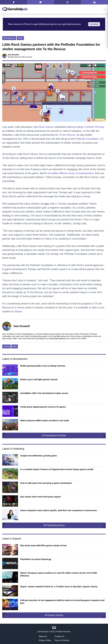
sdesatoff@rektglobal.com (59, 339)
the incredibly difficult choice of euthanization (69, 173)
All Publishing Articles (54, 525)
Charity (6, 346)
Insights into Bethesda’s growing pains (39, 456)
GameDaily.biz (43, 632)
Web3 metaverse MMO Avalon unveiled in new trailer (45, 421)
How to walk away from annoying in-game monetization (46, 483)
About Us (43, 636)
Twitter (84, 339)
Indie (15, 346)
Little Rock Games (43, 127)
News (20, 38)
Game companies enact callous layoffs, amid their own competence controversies (59, 510)
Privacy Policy (45, 640)
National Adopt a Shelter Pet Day (85, 127)
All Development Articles (54, 435)
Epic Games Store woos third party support (41, 497)
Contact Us (59, 636)
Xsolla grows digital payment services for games (43, 407)
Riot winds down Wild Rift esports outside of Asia (43, 546)
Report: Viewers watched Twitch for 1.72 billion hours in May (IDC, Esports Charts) (59, 587)
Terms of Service (62, 640)
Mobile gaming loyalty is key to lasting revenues (43, 366)
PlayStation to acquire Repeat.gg (36, 559)
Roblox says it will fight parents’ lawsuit (39, 379)
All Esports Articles (54, 615)
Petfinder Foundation (87, 139)
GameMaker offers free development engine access (44, 393)
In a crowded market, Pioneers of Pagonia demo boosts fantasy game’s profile (57, 469)
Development (9, 38)
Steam (18, 311)
